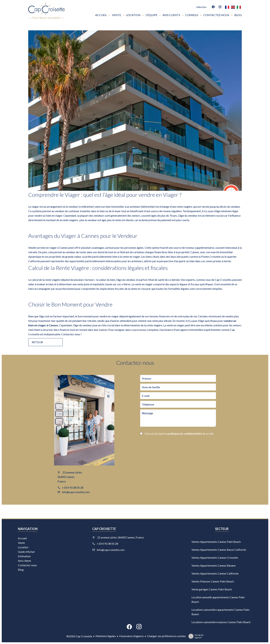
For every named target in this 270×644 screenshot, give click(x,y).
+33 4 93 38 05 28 (73, 487)
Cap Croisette (104, 529)
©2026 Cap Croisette (79, 636)
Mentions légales (106, 636)
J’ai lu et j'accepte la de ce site (179, 434)
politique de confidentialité (185, 434)
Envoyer (157, 443)
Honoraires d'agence (131, 636)
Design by (195, 636)
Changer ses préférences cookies (166, 636)
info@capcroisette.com (76, 492)
